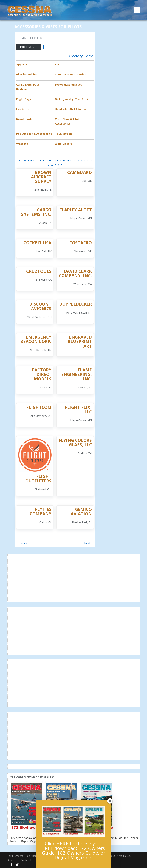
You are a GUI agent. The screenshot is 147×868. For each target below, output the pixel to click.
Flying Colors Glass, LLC (75, 442)
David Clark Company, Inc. (75, 273)
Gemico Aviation (81, 511)
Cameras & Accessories (70, 74)
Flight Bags (24, 99)
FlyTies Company (41, 511)
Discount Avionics (40, 306)
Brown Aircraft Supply (41, 177)
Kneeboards (24, 119)
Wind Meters (63, 144)
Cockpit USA (38, 243)
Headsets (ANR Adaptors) (72, 109)
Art (57, 64)
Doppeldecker (75, 304)
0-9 (24, 160)
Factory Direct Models (42, 374)
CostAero (81, 243)
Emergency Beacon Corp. (36, 339)
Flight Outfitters (38, 478)
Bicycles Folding (27, 74)
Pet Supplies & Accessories (34, 134)
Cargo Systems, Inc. (36, 212)
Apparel (22, 64)
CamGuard (80, 172)
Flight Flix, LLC (78, 409)
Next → (89, 543)
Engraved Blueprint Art (80, 341)
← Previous (23, 543)
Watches (22, 144)
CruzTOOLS (39, 271)
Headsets (23, 109)
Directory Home (80, 56)
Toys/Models (64, 134)
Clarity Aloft (76, 210)
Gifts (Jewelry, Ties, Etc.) (71, 99)
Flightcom (39, 407)
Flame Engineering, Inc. (77, 374)
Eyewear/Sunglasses (68, 84)
